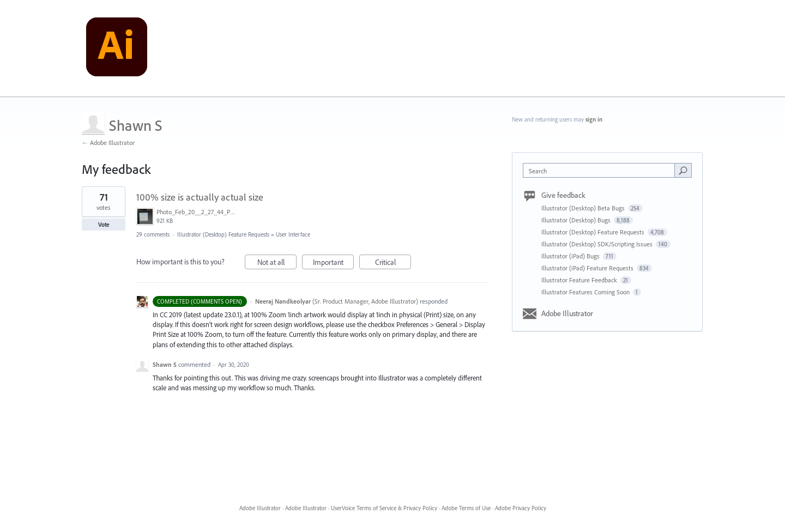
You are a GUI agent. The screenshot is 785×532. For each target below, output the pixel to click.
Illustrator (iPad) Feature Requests (588, 268)
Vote (104, 225)
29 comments (153, 234)
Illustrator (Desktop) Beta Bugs (584, 208)
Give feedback (563, 195)
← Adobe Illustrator (108, 143)
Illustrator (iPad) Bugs (571, 256)
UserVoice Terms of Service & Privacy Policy (384, 508)
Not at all (277, 264)
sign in (594, 119)
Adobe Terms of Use (466, 508)
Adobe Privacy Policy (521, 508)
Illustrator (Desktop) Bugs (577, 220)
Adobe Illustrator (567, 313)
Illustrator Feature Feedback (580, 280)
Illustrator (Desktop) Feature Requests (223, 234)
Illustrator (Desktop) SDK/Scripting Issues (598, 244)
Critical (393, 264)
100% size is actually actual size (200, 197)
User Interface (293, 234)
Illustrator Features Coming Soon (586, 292)
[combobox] (602, 170)
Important (334, 264)
